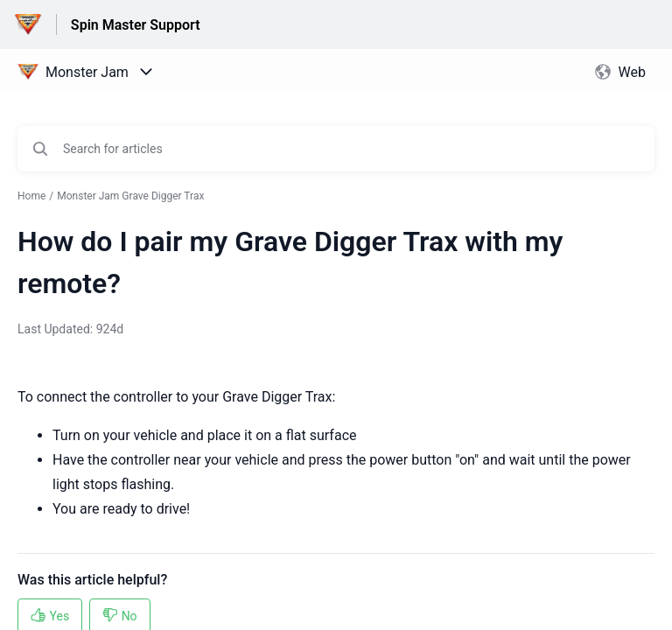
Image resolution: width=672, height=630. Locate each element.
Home (31, 196)
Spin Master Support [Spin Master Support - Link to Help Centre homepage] (136, 25)
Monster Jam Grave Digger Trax (130, 196)
